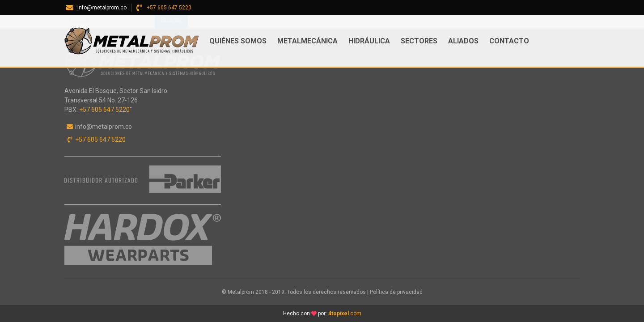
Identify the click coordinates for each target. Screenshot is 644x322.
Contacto (509, 41)
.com (345, 314)
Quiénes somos (238, 41)
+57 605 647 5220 (169, 8)
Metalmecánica (307, 41)
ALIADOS (463, 41)
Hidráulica (369, 41)
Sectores (419, 41)
